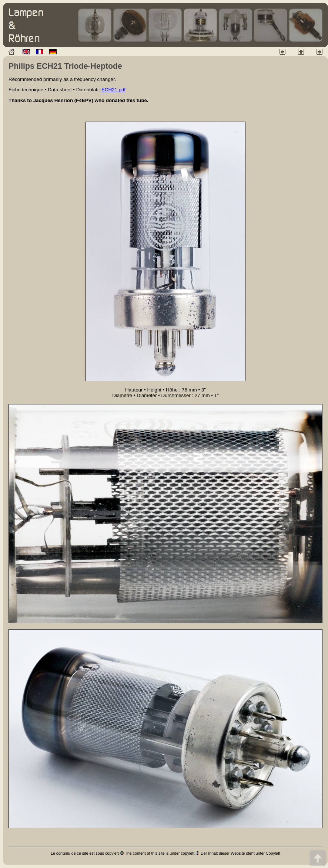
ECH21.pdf (113, 90)
